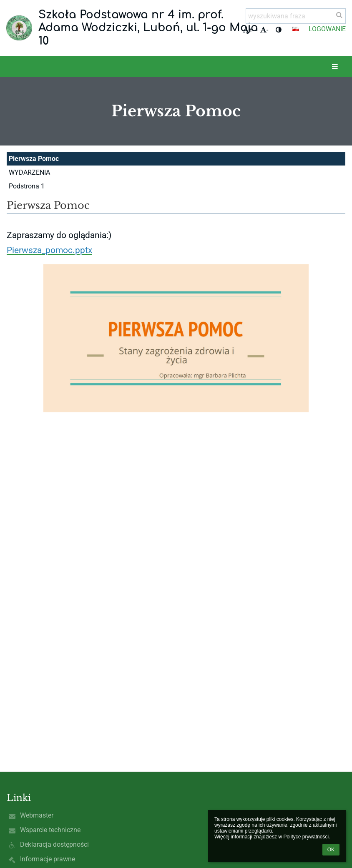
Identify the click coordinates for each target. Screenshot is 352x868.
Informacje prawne (48, 859)
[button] (296, 29)
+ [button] (248, 30)
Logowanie (327, 29)
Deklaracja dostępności (54, 844)
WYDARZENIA (29, 172)
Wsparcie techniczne (50, 830)
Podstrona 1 (27, 186)
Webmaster (37, 815)
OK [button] (331, 850)
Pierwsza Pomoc (34, 159)
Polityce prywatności (306, 837)
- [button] (264, 30)
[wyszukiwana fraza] (296, 16)
